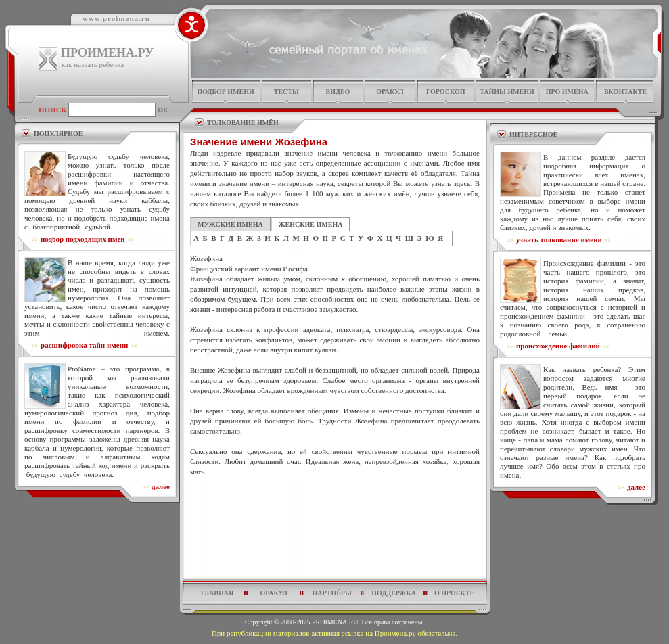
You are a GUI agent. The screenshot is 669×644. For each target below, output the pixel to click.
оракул (390, 92)
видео (338, 92)
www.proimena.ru (116, 18)
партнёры (332, 593)
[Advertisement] (335, 531)
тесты (286, 92)
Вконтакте (625, 92)
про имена (567, 92)
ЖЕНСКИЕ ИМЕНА (311, 224)
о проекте (454, 593)
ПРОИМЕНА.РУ (107, 53)
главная (217, 593)
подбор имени (225, 92)
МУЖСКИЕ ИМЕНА (230, 224)
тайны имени (507, 92)
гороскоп (446, 92)
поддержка (394, 593)
